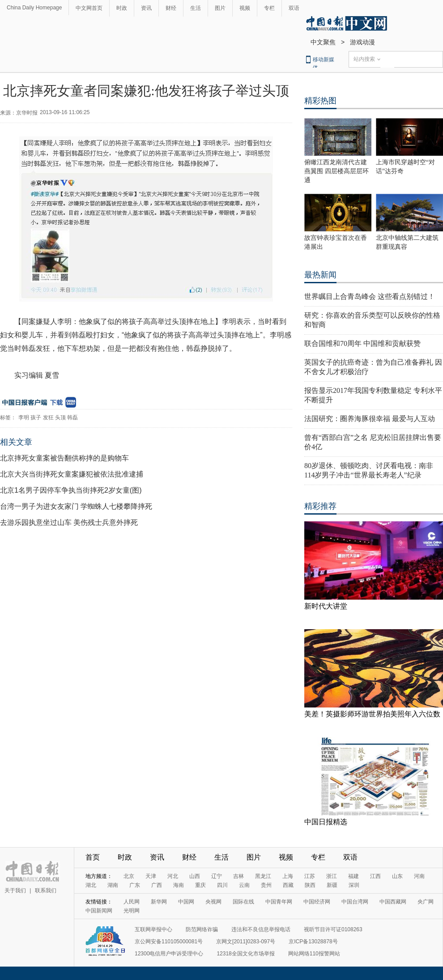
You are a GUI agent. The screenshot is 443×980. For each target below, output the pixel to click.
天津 (151, 876)
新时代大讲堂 (326, 606)
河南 (419, 876)
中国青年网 (279, 902)
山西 (195, 876)
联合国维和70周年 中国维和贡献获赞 (362, 343)
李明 (24, 418)
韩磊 (72, 418)
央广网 (426, 902)
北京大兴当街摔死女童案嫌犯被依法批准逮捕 (72, 474)
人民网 (132, 902)
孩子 (36, 418)
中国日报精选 (326, 822)
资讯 (146, 8)
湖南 (113, 885)
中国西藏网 (393, 902)
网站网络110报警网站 (314, 954)
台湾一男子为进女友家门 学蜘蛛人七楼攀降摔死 (76, 506)
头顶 (60, 418)
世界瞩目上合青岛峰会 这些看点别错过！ (370, 296)
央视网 (213, 902)
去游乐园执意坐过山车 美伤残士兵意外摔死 (69, 522)
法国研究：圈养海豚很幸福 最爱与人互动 (370, 419)
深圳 (354, 885)
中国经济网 (317, 902)
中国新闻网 (99, 911)
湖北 (91, 885)
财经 (171, 8)
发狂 (48, 418)
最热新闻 (320, 275)
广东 (135, 885)
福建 (354, 876)
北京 (129, 876)
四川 (222, 885)
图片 (220, 8)
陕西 (310, 885)
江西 (375, 876)
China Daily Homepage (34, 8)
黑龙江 (263, 876)
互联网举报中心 (153, 929)
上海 (288, 876)
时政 (122, 8)
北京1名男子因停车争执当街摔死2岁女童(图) (71, 490)
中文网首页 (89, 8)
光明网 (132, 911)
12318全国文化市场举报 (245, 954)
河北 (173, 876)
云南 (244, 885)
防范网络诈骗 (202, 929)
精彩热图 (320, 101)
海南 (179, 885)
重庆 (200, 885)
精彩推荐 (320, 506)
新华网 (159, 902)
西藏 (288, 885)
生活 (196, 8)
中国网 (186, 902)
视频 (245, 8)
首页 (93, 857)
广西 (157, 885)
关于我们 (15, 891)
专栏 (269, 8)
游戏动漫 (362, 42)
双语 (294, 8)
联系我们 (46, 891)
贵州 (266, 885)
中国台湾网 (355, 902)
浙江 (332, 876)
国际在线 (243, 902)
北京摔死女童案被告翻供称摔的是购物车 (64, 458)
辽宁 (217, 876)
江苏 (310, 876)
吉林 (239, 876)
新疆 (332, 885)
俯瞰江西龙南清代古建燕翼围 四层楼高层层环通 (337, 171)
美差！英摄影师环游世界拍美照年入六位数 (372, 714)
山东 (397, 876)
